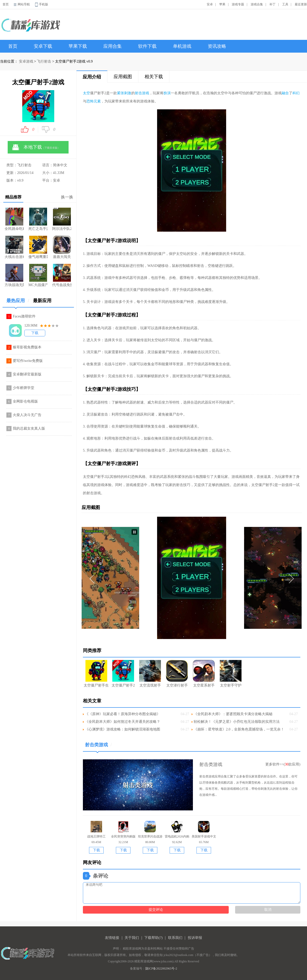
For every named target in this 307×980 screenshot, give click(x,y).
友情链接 (112, 938)
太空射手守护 (231, 674)
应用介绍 (92, 77)
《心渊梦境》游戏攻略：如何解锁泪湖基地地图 (123, 729)
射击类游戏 (98, 747)
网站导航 (24, 4)
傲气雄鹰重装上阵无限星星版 (38, 247)
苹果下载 (78, 46)
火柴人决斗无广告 (27, 415)
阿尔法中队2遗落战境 (62, 219)
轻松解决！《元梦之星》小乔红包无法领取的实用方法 (237, 722)
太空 (86, 93)
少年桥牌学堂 (24, 388)
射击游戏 (142, 93)
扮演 (167, 93)
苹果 (222, 4)
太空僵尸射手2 (123, 674)
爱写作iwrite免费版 (28, 361)
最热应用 (18, 303)
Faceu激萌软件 (24, 316)
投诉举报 (195, 938)
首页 (6, 4)
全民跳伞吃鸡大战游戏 (14, 219)
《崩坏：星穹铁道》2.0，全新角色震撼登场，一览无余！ (239, 729)
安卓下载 (43, 46)
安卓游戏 (26, 61)
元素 (97, 101)
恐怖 (90, 101)
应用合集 (113, 46)
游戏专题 (238, 4)
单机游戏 (182, 46)
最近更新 (301, 4)
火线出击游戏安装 (14, 247)
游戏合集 (257, 4)
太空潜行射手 (177, 674)
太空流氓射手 (150, 674)
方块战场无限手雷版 (14, 275)
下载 (35, 333)
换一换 (67, 197)
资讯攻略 (217, 46)
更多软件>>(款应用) (283, 764)
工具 (285, 4)
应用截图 (123, 77)
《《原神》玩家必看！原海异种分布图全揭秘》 (123, 714)
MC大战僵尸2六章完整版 (38, 275)
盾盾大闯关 (62, 247)
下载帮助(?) (153, 938)
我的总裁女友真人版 (29, 428)
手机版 (43, 4)
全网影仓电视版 (25, 401)
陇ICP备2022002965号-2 (161, 969)
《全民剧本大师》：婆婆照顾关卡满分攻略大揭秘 (233, 714)
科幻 (296, 93)
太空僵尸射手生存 (96, 674)
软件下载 (147, 46)
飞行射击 (44, 61)
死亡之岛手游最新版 (38, 219)
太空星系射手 (204, 674)
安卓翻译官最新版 (27, 374)
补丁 (272, 4)
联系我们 (175, 938)
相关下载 (154, 77)
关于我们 (132, 938)
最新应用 (42, 301)
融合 (285, 93)
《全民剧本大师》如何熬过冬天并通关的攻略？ (123, 722)
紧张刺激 (124, 93)
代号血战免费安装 (62, 275)
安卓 (210, 4)
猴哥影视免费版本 (27, 347)
